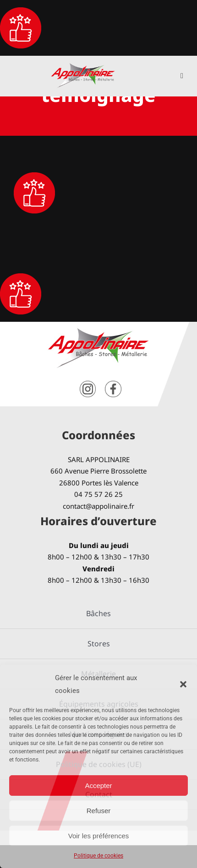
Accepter (98, 785)
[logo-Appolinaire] (83, 67)
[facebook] (113, 384)
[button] (183, 684)
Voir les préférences (99, 836)
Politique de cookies (98, 856)
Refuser (99, 811)
